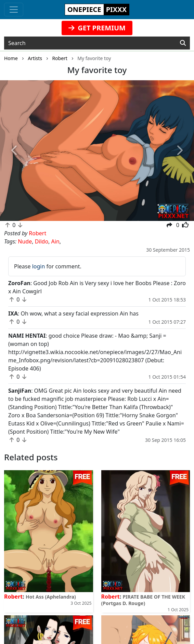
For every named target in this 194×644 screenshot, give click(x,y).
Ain (55, 241)
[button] (15, 151)
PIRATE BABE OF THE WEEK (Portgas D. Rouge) (143, 600)
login (39, 266)
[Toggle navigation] (14, 10)
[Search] (183, 43)
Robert (13, 597)
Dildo (42, 241)
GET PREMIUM (97, 28)
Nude (25, 241)
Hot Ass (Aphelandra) (51, 597)
